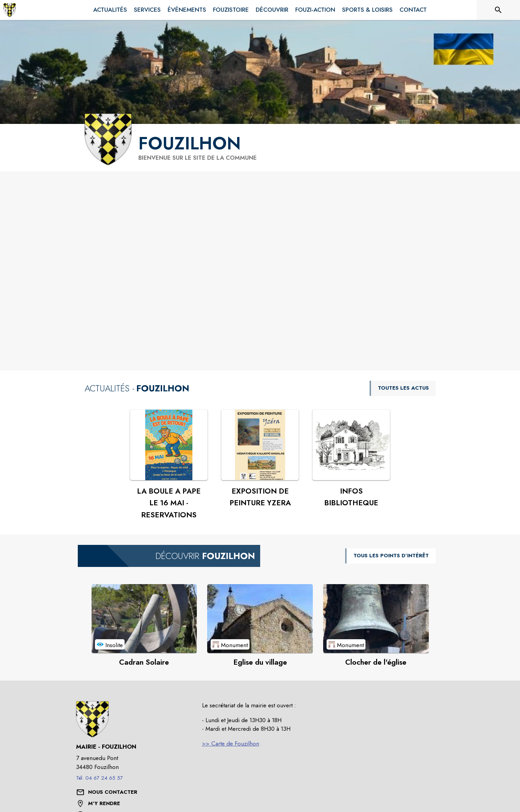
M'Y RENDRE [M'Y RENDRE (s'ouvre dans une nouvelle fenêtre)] (104, 803)
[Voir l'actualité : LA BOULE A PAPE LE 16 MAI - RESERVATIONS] (169, 445)
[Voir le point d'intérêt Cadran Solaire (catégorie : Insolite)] (144, 619)
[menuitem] (110, 10)
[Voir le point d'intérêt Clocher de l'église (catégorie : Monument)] (376, 619)
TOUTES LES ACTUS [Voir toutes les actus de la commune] (403, 388)
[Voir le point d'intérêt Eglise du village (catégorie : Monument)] (260, 619)
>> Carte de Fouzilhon (231, 744)
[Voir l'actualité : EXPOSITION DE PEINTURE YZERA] (260, 445)
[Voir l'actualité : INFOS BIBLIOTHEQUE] (351, 445)
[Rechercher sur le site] (498, 10)
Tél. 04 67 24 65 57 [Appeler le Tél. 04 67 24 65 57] (99, 778)
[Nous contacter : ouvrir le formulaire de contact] (113, 792)
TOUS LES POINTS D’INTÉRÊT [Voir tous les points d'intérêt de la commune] (391, 556)
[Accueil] (10, 10)
